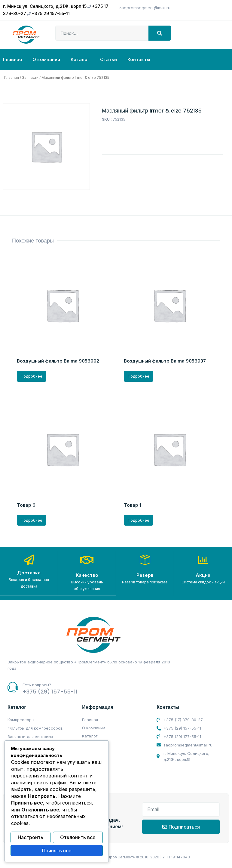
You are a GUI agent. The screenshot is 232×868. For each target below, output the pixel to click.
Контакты (139, 59)
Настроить (31, 838)
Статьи (108, 59)
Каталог (80, 59)
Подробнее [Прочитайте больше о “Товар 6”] (32, 520)
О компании (46, 59)
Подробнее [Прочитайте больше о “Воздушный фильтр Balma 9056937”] (139, 376)
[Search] (160, 33)
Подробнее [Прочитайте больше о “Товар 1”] (139, 520)
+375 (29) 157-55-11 (50, 691)
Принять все (57, 851)
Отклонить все (78, 838)
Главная (12, 59)
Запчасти (30, 77)
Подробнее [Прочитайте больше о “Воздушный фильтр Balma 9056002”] (32, 376)
